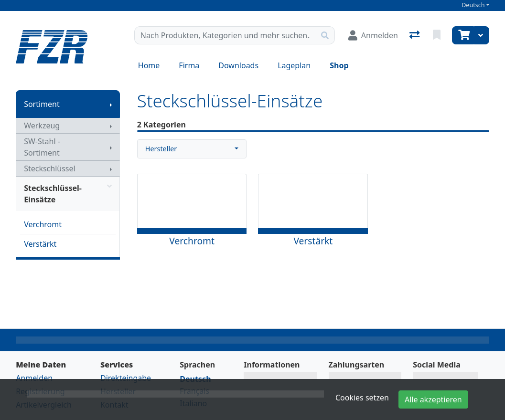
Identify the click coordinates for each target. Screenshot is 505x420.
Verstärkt (40, 244)
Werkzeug (42, 126)
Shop (339, 65)
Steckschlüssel (50, 168)
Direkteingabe (126, 378)
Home (149, 65)
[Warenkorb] (463, 35)
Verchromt (43, 224)
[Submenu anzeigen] (111, 104)
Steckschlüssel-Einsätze (68, 194)
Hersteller (161, 149)
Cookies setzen (362, 398)
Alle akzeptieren (433, 399)
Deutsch (473, 5)
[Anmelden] (373, 35)
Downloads (238, 65)
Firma (189, 65)
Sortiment (42, 104)
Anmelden (34, 378)
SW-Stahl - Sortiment (42, 147)
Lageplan (294, 65)
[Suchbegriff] (225, 35)
